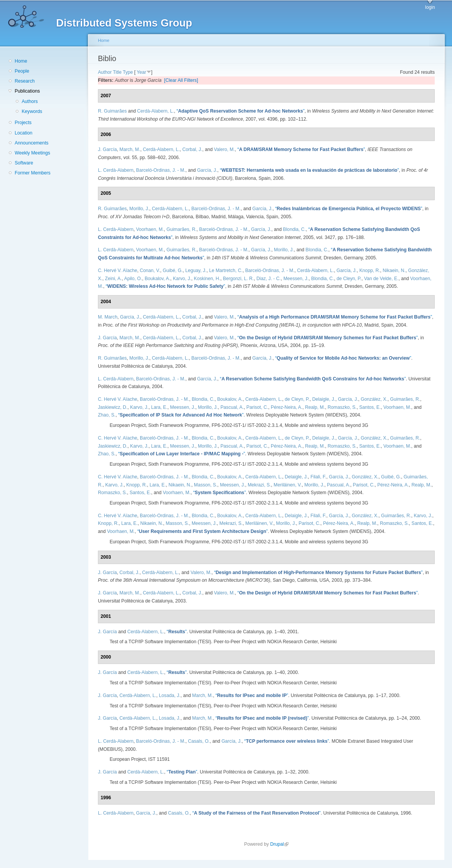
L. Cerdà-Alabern (116, 170)
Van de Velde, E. (381, 279)
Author (105, 72)
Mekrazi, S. (259, 485)
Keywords (32, 111)
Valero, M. (224, 149)
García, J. (207, 170)
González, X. (374, 399)
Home (21, 61)
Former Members (32, 173)
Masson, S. (206, 485)
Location (23, 133)
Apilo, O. (133, 279)
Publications (27, 91)
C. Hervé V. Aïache (118, 271)
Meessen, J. (296, 279)
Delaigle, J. (324, 399)
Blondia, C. (294, 229)
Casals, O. (199, 741)
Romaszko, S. (342, 407)
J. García (107, 149)
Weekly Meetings (32, 153)
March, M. (130, 149)
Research (25, 81)
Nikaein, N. (394, 271)
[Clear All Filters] (181, 80)
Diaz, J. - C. (269, 279)
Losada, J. (170, 695)
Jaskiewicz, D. (113, 407)
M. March (108, 317)
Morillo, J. (139, 209)
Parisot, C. (257, 407)
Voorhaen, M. (150, 229)
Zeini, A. (113, 279)
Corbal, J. (192, 149)
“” (241, 111)
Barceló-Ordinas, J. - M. (161, 170)
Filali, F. (318, 477)
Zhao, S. (107, 415)
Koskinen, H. (207, 279)
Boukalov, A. (158, 279)
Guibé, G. (173, 271)
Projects (23, 123)
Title (117, 72)
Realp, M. (315, 407)
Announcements (31, 143)
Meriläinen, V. (288, 485)
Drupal (279, 844)
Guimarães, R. (181, 229)
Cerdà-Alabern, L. (156, 111)
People (22, 71)
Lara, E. (160, 407)
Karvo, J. (182, 279)
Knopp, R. (370, 271)
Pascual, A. (232, 407)
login (430, 7)
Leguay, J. (196, 271)
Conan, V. (150, 271)
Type (128, 72)
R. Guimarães (112, 111)
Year (142, 72)
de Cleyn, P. (349, 279)
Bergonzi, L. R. (238, 279)
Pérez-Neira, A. (286, 407)
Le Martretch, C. (226, 271)
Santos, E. (370, 407)
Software (24, 163)
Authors (30, 101)
